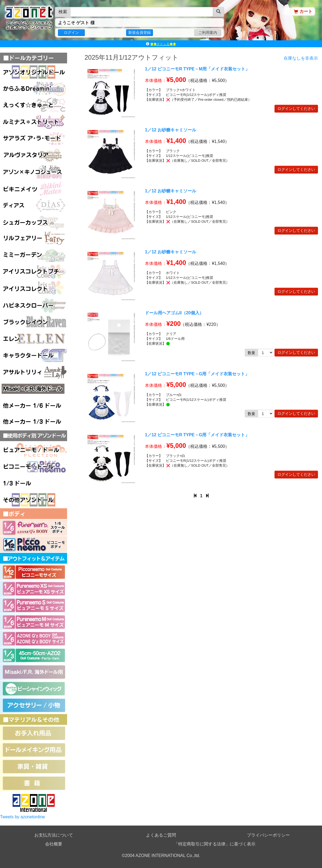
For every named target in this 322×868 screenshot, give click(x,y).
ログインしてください (296, 109)
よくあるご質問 (161, 835)
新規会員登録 (140, 33)
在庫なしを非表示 (301, 58)
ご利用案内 (208, 33)
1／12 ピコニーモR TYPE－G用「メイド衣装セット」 (197, 374)
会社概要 (54, 844)
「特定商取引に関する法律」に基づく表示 (215, 844)
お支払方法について (54, 835)
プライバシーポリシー (268, 835)
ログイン (71, 33)
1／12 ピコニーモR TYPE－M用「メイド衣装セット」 (197, 69)
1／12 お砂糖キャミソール (171, 130)
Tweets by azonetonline (22, 817)
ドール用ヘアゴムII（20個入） (174, 313)
